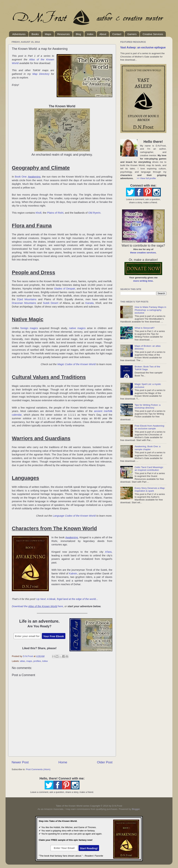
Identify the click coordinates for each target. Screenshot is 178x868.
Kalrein (73, 574)
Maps (48, 34)
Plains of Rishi (55, 213)
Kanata (89, 303)
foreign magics (29, 328)
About (103, 34)
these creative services (143, 253)
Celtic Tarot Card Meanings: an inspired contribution (149, 469)
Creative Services (153, 34)
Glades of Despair (65, 289)
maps (29, 661)
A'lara (108, 552)
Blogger (136, 809)
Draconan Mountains (24, 303)
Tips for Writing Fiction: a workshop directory (147, 406)
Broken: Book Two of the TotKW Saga (147, 368)
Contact (117, 34)
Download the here (37, 606)
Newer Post (20, 762)
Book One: (28, 177)
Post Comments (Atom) (38, 769)
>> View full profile (146, 178)
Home (63, 762)
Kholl (39, 213)
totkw (45, 661)
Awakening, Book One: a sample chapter (147, 448)
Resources (63, 34)
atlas (23, 661)
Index (90, 34)
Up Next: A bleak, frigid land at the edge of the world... (67, 599)
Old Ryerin (94, 213)
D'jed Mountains (27, 299)
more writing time (143, 281)
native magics (77, 328)
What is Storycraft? (144, 328)
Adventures (19, 34)
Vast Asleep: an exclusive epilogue (143, 47)
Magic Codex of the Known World (76, 364)
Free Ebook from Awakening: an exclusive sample (150, 427)
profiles (37, 661)
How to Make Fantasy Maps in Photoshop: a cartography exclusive (150, 310)
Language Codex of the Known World (74, 516)
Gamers (132, 34)
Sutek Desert (51, 303)
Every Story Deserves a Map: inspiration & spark (150, 489)
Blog (78, 34)
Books (35, 34)
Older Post (105, 762)
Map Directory (41, 74)
